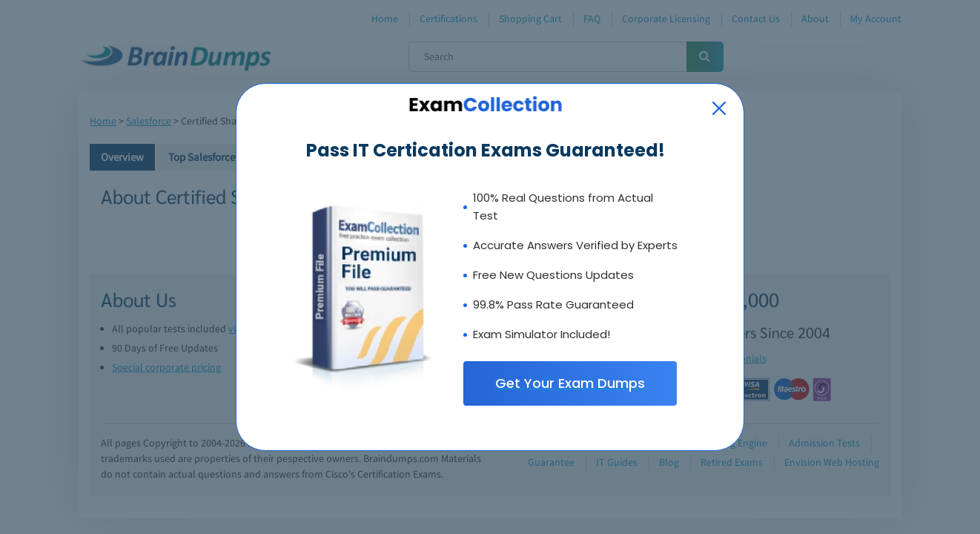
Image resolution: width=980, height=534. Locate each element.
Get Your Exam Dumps (570, 383)
